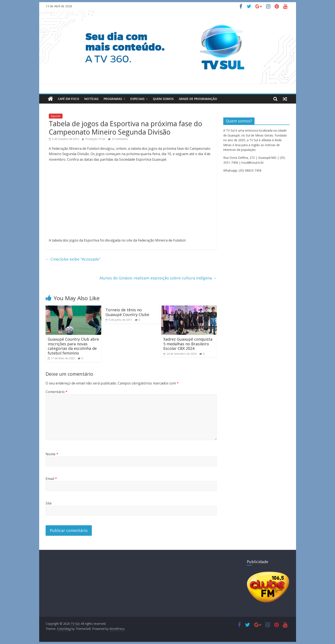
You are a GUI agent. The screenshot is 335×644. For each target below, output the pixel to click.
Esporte (56, 116)
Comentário (57, 392)
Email (51, 479)
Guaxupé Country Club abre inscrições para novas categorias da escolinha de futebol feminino (73, 346)
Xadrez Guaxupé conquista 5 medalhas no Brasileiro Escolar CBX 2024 (188, 344)
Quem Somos (163, 99)
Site (49, 503)
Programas (113, 99)
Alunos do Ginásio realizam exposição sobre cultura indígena (158, 278)
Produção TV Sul (96, 139)
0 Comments (118, 139)
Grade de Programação (198, 99)
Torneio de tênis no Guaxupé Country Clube (127, 312)
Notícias (91, 99)
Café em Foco (68, 99)
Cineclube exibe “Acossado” (73, 259)
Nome (52, 454)
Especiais (137, 99)
